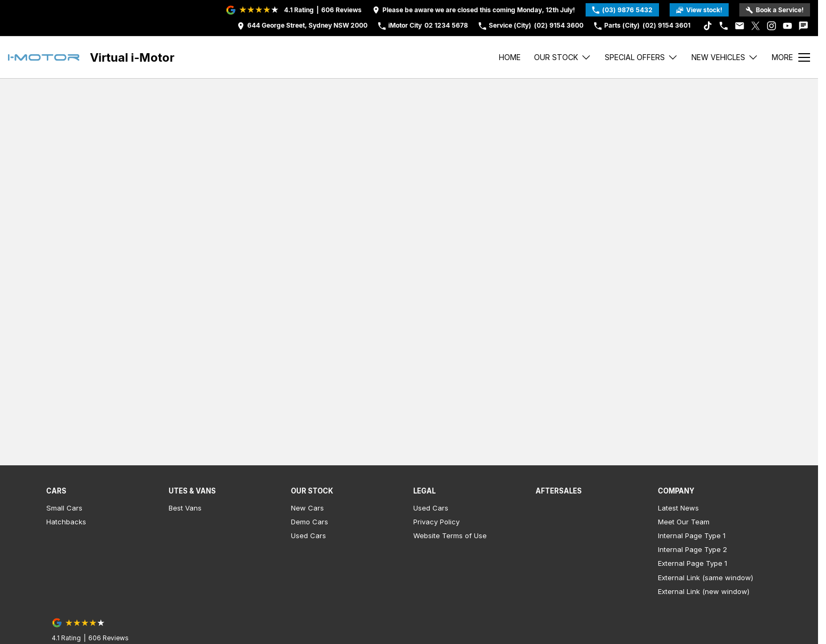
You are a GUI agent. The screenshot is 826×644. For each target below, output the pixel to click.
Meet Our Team (684, 522)
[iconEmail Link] (740, 26)
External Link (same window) (706, 578)
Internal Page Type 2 (692, 549)
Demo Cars (310, 522)
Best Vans (185, 508)
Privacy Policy (436, 522)
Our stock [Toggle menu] (563, 57)
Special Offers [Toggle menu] (641, 57)
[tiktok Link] (708, 26)
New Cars (307, 508)
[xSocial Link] (756, 26)
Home (510, 57)
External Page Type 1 (692, 563)
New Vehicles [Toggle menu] (725, 57)
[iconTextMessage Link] (803, 26)
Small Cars (64, 508)
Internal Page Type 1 (692, 536)
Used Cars (308, 536)
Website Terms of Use (450, 536)
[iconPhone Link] (724, 26)
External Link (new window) (704, 591)
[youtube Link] (787, 26)
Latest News (678, 508)
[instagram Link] (771, 26)
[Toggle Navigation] (791, 57)
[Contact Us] (302, 26)
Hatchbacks (66, 522)
